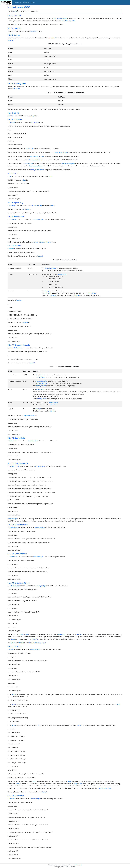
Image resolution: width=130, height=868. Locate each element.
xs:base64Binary (37, 205)
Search (33, 3)
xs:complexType (38, 219)
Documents (18, 3)
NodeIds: (19, 300)
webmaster (78, 865)
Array (119, 704)
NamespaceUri (41, 389)
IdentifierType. (54, 402)
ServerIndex (40, 375)
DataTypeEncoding (35, 643)
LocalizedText (13, 557)
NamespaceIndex (50, 268)
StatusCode (13, 441)
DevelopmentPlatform (62, 152)
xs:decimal (52, 38)
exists (15, 11)
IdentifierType (62, 274)
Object (43, 643)
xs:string (31, 116)
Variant (36, 242)
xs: (16, 25)
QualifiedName (14, 528)
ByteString (12, 205)
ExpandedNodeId (15, 348)
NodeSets (26, 3)
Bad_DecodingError (105, 788)
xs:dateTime (35, 122)
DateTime (12, 122)
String (11, 116)
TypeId (13, 639)
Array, (39, 725)
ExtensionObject (45, 242)
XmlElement (13, 219)
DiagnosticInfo (15, 466)
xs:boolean (34, 31)
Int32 (81, 784)
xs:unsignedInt (33, 441)
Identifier (48, 291)
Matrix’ (79, 725)
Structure (79, 634)
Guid (10, 176)
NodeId (11, 249)
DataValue (12, 799)
